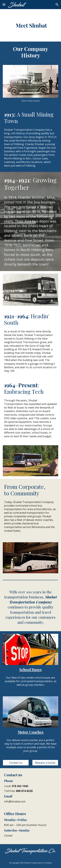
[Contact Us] (16, 763)
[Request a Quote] (45, 763)
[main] (30, 25)
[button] (4, 4)
